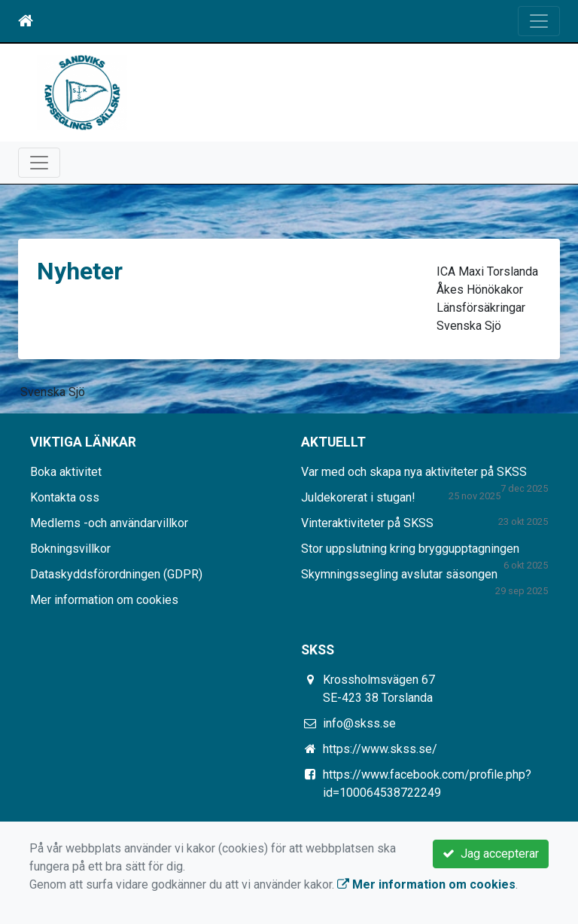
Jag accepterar (491, 854)
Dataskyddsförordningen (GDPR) (116, 574)
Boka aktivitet (66, 472)
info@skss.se (359, 723)
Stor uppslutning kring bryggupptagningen (410, 549)
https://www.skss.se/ (380, 749)
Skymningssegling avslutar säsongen (399, 574)
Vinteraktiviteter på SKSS (367, 523)
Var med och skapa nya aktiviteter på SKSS (414, 472)
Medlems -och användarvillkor (109, 523)
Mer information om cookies (104, 600)
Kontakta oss (65, 497)
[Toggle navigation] (539, 21)
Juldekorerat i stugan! (358, 497)
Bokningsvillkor (70, 549)
